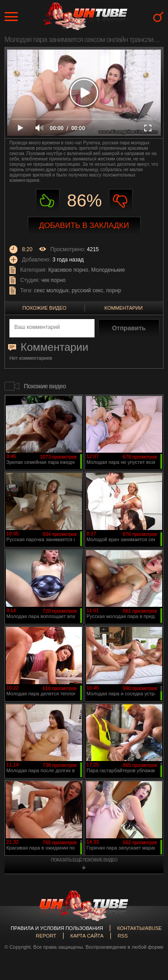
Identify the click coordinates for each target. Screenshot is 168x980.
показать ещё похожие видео (84, 860)
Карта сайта (87, 936)
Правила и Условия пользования (57, 928)
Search (158, 17)
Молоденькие (108, 270)
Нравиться (48, 201)
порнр (114, 290)
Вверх (148, 920)
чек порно (54, 280)
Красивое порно (68, 270)
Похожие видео (44, 308)
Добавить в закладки (84, 225)
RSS (123, 936)
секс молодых (51, 290)
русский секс (87, 290)
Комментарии (123, 308)
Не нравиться (121, 201)
